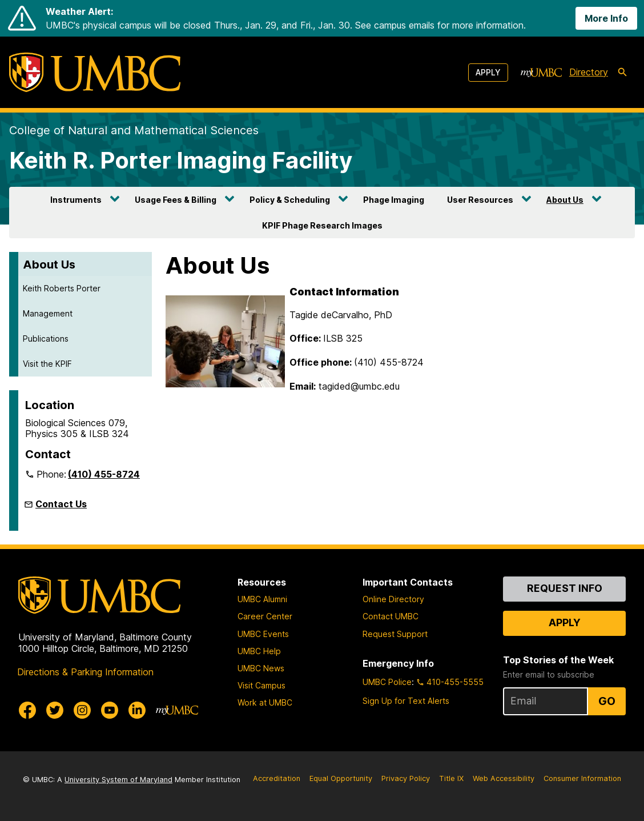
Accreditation (277, 778)
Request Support (395, 634)
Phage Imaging (394, 200)
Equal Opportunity (341, 778)
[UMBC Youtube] (110, 710)
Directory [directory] (589, 72)
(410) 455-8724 (104, 474)
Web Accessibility (504, 778)
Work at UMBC (265, 702)
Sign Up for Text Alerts (406, 701)
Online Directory (393, 599)
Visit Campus (261, 685)
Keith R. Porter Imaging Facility (181, 160)
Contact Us (61, 504)
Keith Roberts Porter (62, 288)
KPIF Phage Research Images (322, 225)
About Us (565, 200)
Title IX (451, 778)
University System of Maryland (118, 780)
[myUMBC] (541, 73)
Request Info (565, 588)
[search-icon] (622, 73)
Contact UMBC (391, 616)
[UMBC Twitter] (55, 710)
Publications (46, 339)
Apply (488, 72)
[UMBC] (95, 72)
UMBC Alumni (262, 599)
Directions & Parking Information (85, 672)
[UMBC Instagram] (82, 710)
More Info (606, 18)
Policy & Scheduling (290, 200)
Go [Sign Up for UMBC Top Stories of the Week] (607, 701)
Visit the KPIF (47, 364)
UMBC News (261, 668)
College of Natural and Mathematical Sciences (134, 130)
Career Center (265, 616)
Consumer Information (582, 778)
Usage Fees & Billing (176, 200)
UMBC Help (259, 651)
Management (48, 313)
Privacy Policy (406, 778)
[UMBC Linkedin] (137, 710)
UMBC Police (387, 682)
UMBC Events (263, 634)
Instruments (76, 200)
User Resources (480, 200)
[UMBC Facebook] (27, 710)
